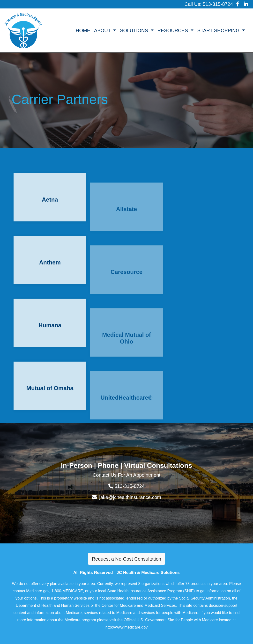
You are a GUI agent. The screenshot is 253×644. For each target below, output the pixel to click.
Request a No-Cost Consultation (127, 559)
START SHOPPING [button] (219, 30)
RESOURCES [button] (173, 30)
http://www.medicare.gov (126, 627)
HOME (83, 30)
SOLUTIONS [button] (135, 30)
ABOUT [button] (103, 30)
